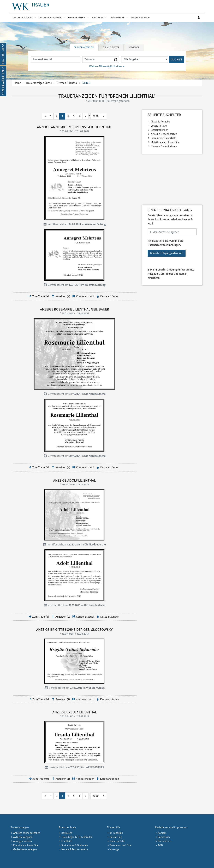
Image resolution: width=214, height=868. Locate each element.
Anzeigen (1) (63, 699)
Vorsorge (114, 849)
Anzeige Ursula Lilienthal (75, 712)
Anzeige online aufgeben (27, 833)
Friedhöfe (67, 841)
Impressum (164, 837)
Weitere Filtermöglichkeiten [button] (105, 66)
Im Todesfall (116, 833)
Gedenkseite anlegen (25, 849)
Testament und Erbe (121, 845)
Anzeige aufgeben (50, 18)
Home (17, 83)
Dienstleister (111, 47)
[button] (36, 18)
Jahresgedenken (159, 130)
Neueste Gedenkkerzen (164, 134)
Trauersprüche (117, 841)
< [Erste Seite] (45, 116)
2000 (96, 116)
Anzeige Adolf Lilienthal (74, 480)
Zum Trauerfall (41, 296)
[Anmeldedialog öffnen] (199, 18)
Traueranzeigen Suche (39, 83)
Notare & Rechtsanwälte (75, 849)
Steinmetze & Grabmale (75, 845)
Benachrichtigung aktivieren (167, 253)
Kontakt (162, 833)
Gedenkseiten (77, 18)
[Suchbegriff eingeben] (56, 60)
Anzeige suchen (23, 18)
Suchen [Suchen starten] (177, 60)
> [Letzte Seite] (104, 116)
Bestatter (67, 833)
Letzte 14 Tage (159, 126)
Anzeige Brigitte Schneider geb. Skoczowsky (74, 630)
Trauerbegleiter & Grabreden (77, 837)
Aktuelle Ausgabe (160, 122)
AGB (171, 241)
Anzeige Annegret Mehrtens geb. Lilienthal (74, 127)
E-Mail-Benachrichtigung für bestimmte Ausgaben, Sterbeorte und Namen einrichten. (171, 274)
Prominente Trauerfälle (163, 138)
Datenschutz (165, 841)
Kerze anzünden (110, 296)
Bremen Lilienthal (67, 83)
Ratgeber (98, 18)
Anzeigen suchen (22, 841)
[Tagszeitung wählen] (144, 60)
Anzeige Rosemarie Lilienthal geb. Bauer (75, 309)
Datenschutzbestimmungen (164, 245)
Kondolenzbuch (85, 296)
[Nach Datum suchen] (101, 60)
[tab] (84, 47)
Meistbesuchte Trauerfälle (165, 142)
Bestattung (116, 837)
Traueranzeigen (84, 47)
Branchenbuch (141, 18)
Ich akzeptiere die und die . (165, 243)
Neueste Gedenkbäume (164, 146)
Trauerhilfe (117, 18)
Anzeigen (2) (63, 296)
